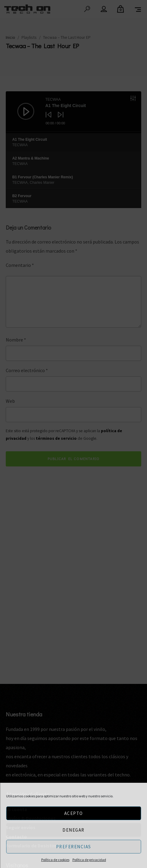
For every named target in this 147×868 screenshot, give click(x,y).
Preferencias (74, 847)
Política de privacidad (89, 860)
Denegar (73, 830)
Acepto (74, 813)
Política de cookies (55, 860)
